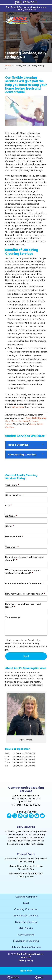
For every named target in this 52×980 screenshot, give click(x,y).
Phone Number (14, 537)
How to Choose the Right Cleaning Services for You (26, 868)
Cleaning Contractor (26, 909)
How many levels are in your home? (25, 594)
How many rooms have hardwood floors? (23, 606)
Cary (7, 421)
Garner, (33, 424)
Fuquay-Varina (23, 841)
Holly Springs (39, 418)
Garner (34, 841)
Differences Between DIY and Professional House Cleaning (26, 860)
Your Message (13, 617)
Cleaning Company (26, 897)
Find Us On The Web (26, 812)
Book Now (26, 971)
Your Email (12, 547)
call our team (18, 407)
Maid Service (26, 928)
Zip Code (11, 516)
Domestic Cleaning (26, 922)
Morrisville (16, 421)
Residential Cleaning (26, 916)
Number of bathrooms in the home (25, 584)
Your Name (12, 485)
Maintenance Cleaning (26, 941)
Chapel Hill (24, 844)
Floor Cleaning (26, 935)
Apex (28, 418)
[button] (44, 23)
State (10, 526)
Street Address (15, 495)
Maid (26, 903)
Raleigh (27, 421)
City (9, 506)
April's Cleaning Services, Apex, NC (30, 956)
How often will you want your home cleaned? (24, 559)
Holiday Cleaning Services (26, 947)
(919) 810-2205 (26, 2)
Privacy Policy (26, 960)
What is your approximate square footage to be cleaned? (23, 572)
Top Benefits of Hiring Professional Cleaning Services (26, 875)
